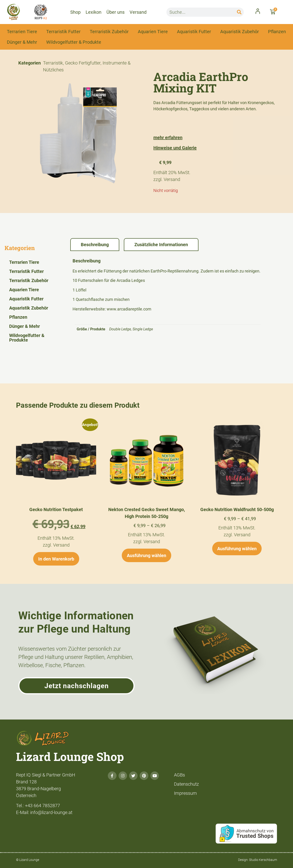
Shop (75, 12)
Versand (138, 12)
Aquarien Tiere (153, 32)
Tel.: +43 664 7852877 (38, 806)
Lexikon (94, 12)
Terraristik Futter (63, 32)
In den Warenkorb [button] (56, 559)
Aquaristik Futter (194, 32)
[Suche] (239, 12)
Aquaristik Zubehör (240, 32)
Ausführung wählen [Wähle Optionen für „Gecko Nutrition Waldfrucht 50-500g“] (237, 549)
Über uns (115, 12)
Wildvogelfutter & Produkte (74, 42)
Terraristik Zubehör (109, 32)
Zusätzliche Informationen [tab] (161, 245)
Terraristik (53, 63)
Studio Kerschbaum (263, 860)
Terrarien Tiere (22, 32)
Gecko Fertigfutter (83, 63)
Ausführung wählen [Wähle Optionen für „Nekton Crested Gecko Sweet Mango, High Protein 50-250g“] (146, 555)
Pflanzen (277, 32)
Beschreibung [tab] (95, 245)
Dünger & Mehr (22, 42)
